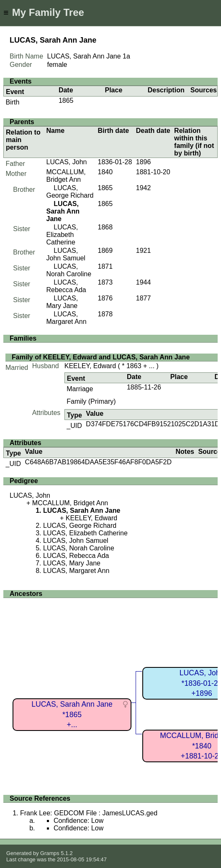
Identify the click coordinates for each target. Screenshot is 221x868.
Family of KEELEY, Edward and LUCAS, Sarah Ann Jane (101, 357)
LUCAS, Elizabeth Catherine (62, 235)
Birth (13, 102)
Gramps (50, 853)
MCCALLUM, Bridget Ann (66, 176)
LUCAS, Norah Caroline (69, 270)
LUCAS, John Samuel (66, 254)
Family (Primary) (91, 401)
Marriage (80, 389)
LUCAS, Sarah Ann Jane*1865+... (72, 714)
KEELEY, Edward (90, 366)
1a (126, 56)
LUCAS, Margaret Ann (67, 318)
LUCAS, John (67, 162)
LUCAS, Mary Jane (62, 302)
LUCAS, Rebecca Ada (66, 286)
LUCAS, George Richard (70, 192)
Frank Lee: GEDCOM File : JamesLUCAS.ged (89, 813)
